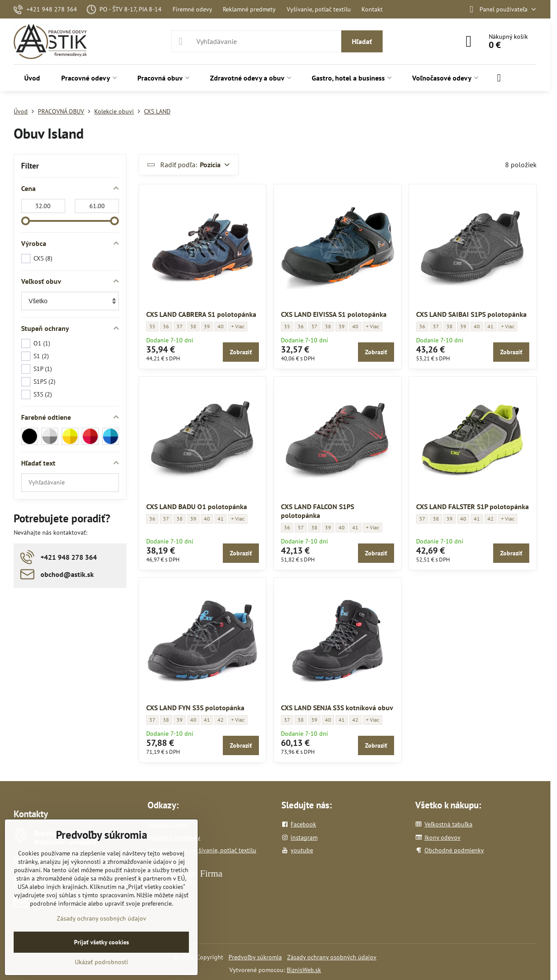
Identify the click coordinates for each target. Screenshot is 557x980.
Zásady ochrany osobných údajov (332, 957)
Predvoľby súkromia (255, 957)
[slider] (26, 221)
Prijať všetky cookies (101, 942)
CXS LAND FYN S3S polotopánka (195, 708)
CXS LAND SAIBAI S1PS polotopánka (471, 314)
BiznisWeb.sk (304, 970)
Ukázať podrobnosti (101, 962)
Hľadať (362, 41)
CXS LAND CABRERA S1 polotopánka (201, 314)
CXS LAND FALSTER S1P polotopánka (472, 507)
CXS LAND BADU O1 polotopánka (197, 507)
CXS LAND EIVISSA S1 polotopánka (334, 314)
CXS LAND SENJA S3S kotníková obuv (337, 708)
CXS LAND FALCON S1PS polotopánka (317, 511)
